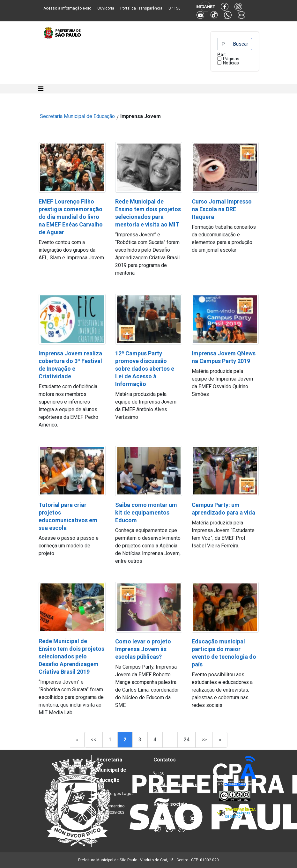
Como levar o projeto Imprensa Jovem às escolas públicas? (143, 649)
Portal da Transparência (141, 8)
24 (187, 740)
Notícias (231, 63)
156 (161, 773)
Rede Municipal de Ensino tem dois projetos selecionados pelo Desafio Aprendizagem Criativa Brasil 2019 (71, 656)
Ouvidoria (106, 8)
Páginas (231, 59)
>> (204, 740)
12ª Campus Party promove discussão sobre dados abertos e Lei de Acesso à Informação (145, 369)
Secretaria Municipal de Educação (77, 116)
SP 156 (174, 8)
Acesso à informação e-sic (67, 8)
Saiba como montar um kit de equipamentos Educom (146, 512)
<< (93, 740)
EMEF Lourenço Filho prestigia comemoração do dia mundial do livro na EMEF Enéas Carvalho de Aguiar (71, 217)
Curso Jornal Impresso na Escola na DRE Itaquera (222, 209)
